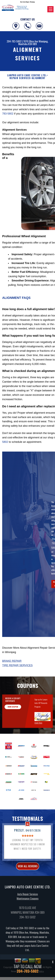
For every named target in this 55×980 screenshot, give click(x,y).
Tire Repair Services (17, 665)
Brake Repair (12, 661)
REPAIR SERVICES (20, 78)
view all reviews (28, 880)
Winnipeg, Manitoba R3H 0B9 (33, 43)
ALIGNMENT (39, 78)
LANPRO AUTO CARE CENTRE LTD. (27, 75)
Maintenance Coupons (28, 913)
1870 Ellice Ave (31, 41)
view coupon (13, 721)
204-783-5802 (14, 41)
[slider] (28, 850)
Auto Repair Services (28, 908)
